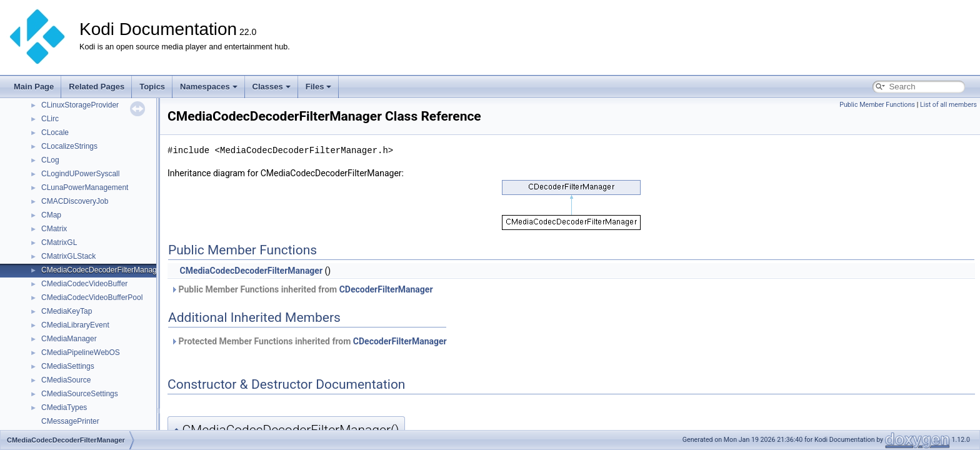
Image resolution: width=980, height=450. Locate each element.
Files (319, 87)
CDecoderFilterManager (386, 289)
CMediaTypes (64, 407)
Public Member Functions (877, 105)
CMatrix (54, 229)
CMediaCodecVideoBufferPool (92, 297)
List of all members (948, 105)
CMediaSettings (68, 366)
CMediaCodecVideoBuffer (84, 284)
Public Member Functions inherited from (302, 289)
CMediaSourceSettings (80, 394)
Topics (152, 87)
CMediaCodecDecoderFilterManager (102, 270)
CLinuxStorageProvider (80, 105)
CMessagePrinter (70, 421)
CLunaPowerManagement (85, 187)
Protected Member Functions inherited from (309, 341)
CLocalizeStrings (69, 146)
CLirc (50, 119)
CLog (50, 160)
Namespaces (209, 87)
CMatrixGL (59, 242)
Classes (272, 87)
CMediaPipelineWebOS (81, 352)
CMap (51, 215)
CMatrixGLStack (68, 256)
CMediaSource (66, 380)
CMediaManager (69, 339)
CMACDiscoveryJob (75, 201)
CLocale (55, 132)
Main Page (34, 87)
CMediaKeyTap (67, 311)
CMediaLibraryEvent (75, 325)
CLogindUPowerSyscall (80, 174)
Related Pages (97, 87)
